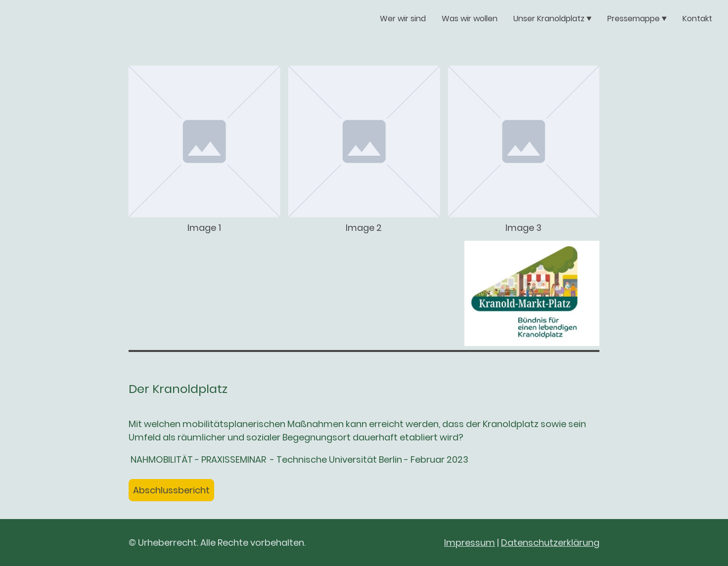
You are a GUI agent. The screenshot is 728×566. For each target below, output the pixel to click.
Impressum (470, 543)
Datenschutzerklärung (550, 543)
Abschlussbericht (171, 490)
